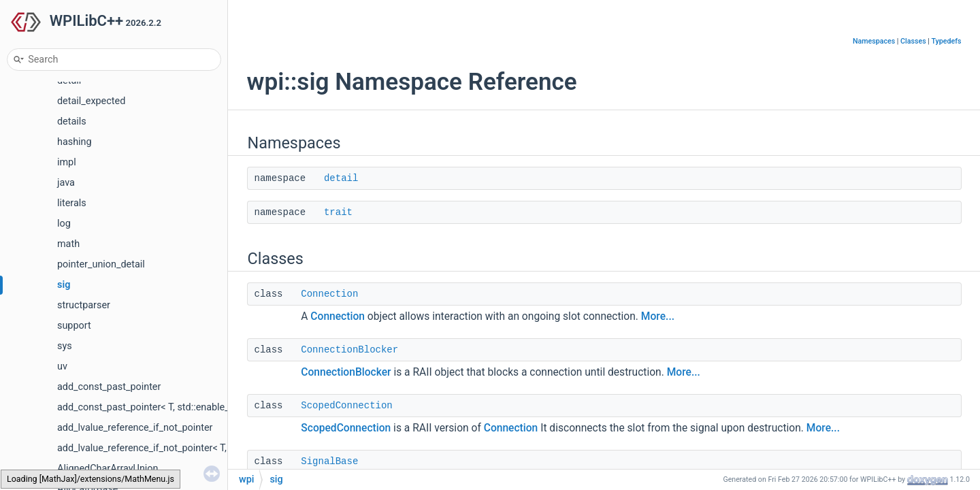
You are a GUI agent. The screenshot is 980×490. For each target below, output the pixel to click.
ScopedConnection (346, 406)
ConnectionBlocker (349, 350)
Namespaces (874, 41)
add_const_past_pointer (109, 387)
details (72, 121)
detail (341, 178)
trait (338, 212)
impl (67, 162)
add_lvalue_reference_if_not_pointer (135, 428)
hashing (75, 142)
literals (72, 203)
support (74, 326)
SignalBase (329, 461)
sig (64, 285)
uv (62, 366)
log (64, 224)
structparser (84, 305)
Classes (913, 41)
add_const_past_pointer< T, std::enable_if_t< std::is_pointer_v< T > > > (207, 407)
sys (65, 346)
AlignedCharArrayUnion (108, 469)
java (66, 183)
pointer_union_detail (101, 264)
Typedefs (947, 41)
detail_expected (91, 101)
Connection (329, 294)
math (68, 244)
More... (658, 316)
